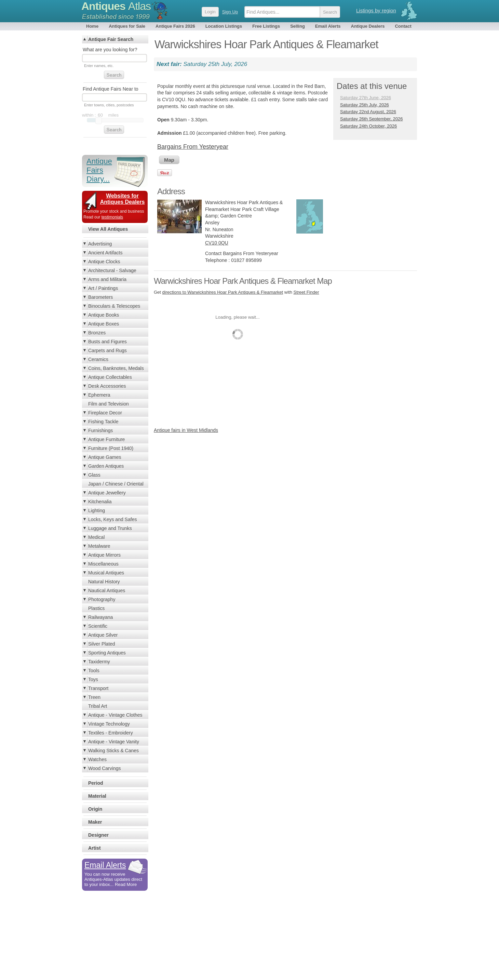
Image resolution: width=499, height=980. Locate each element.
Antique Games (105, 457)
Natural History (104, 582)
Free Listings (266, 26)
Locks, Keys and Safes (112, 519)
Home (92, 26)
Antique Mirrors (104, 555)
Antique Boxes (104, 324)
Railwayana (100, 617)
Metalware (99, 546)
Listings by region (376, 10)
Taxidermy (99, 662)
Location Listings (224, 26)
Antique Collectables (110, 377)
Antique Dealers (368, 26)
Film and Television (109, 404)
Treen (94, 697)
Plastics (96, 608)
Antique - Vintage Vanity (114, 742)
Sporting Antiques (107, 653)
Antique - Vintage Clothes (115, 715)
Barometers (100, 297)
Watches (97, 759)
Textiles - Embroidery (111, 733)
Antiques (116, 6)
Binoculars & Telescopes (114, 306)
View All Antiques (108, 229)
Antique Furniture (106, 439)
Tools (94, 671)
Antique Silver (103, 635)
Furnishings (100, 431)
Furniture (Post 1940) (111, 448)
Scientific (98, 626)
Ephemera (99, 395)
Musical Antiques (106, 573)
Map (169, 160)
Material (97, 796)
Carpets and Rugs (107, 350)
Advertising (100, 244)
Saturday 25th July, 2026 (365, 105)
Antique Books (104, 315)
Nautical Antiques (107, 591)
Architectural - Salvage (112, 270)
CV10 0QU (217, 243)
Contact (403, 26)
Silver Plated (102, 644)
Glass (94, 475)
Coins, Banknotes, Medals (116, 368)
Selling (298, 26)
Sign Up (230, 12)
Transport (98, 688)
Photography (102, 599)
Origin (95, 809)
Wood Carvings (104, 768)
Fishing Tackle (103, 422)
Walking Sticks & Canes (113, 751)
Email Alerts (328, 26)
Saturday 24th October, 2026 (368, 126)
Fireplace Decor (105, 413)
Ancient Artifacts (105, 253)
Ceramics (98, 359)
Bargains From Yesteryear (193, 147)
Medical (96, 537)
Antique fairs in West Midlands (186, 430)
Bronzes (97, 333)
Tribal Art (98, 706)
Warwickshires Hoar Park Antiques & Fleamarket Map (243, 281)
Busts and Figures (107, 342)
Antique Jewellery (107, 493)
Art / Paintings (103, 288)
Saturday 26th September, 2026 (372, 119)
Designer (98, 835)
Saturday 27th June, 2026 (366, 98)
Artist (95, 848)
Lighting (97, 511)
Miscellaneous (103, 564)
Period (96, 783)
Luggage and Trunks (110, 528)
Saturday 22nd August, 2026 (368, 112)
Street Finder (306, 292)
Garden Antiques (106, 466)
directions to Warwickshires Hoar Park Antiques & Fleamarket (223, 292)
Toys (93, 679)
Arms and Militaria (107, 279)
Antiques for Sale (127, 26)
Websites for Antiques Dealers (123, 199)
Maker (95, 822)
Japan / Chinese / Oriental (116, 484)
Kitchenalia (100, 502)
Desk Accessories (107, 386)
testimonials (112, 217)
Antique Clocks (104, 262)
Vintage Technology (109, 724)
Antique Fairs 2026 (175, 26)
